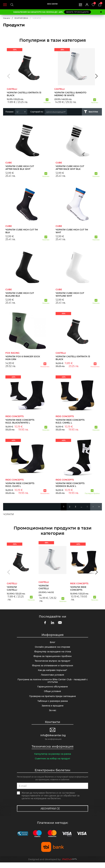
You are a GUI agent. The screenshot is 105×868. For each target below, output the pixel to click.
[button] (9, 76)
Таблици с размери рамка (53, 705)
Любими (94, 3)
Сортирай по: (37, 112)
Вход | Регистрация (86, 5)
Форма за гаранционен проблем (52, 658)
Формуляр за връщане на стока (53, 653)
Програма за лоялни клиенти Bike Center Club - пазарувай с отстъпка (53, 684)
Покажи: (10, 112)
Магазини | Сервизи (79, 5)
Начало (7, 18)
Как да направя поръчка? (52, 672)
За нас (53, 715)
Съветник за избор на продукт (52, 764)
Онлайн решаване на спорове (52, 648)
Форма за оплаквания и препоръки (53, 668)
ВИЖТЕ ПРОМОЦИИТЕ (78, 12)
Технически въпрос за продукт (52, 663)
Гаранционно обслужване (53, 690)
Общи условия (52, 695)
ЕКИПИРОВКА (21, 18)
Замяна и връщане (53, 710)
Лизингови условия (52, 677)
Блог (53, 643)
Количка (101, 3)
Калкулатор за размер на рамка (53, 759)
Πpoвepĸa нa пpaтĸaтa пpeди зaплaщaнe (52, 700)
